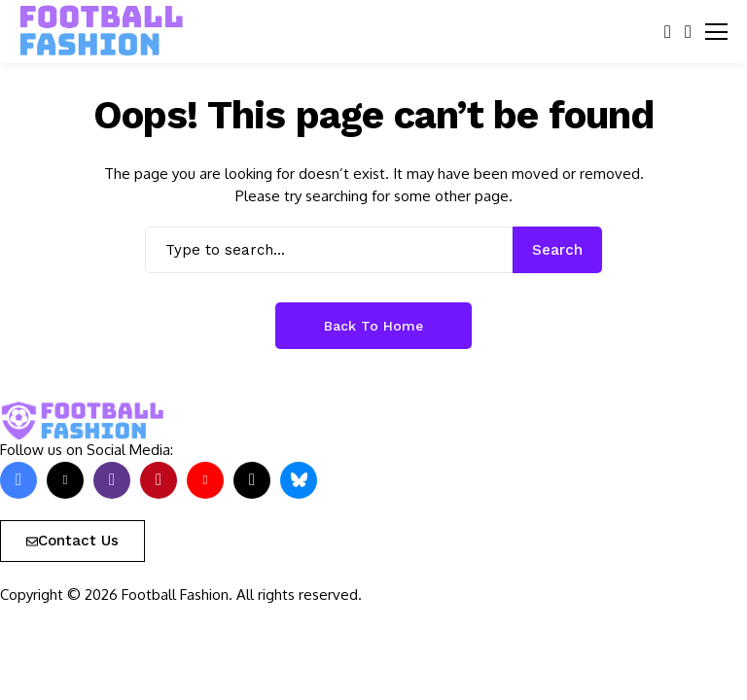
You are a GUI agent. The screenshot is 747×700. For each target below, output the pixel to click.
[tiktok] (252, 480)
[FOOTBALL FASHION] (102, 31)
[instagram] (112, 480)
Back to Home (373, 326)
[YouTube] (205, 480)
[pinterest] (159, 480)
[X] (65, 480)
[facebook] (18, 480)
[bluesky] (299, 480)
